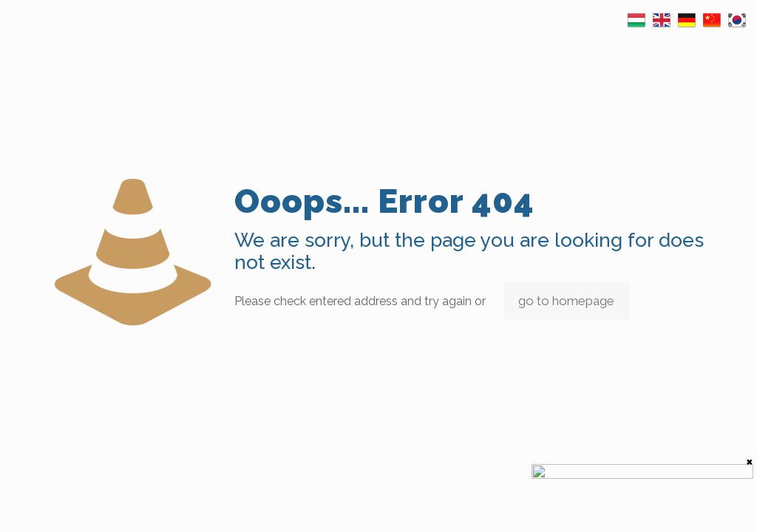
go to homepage (566, 301)
